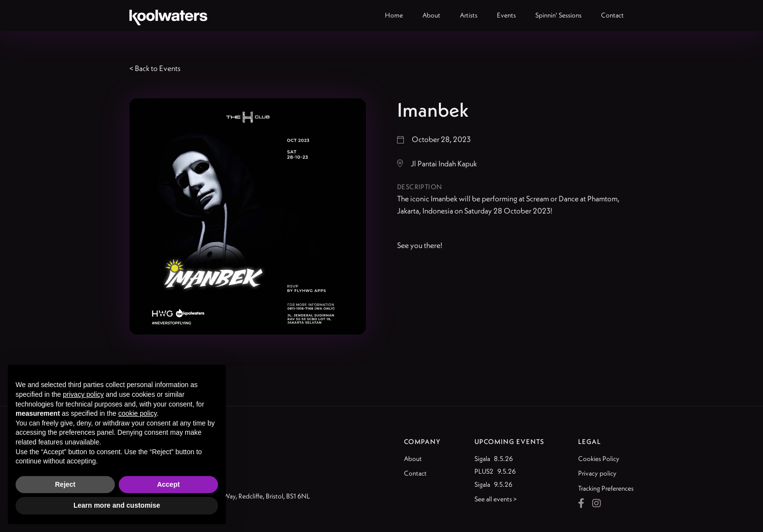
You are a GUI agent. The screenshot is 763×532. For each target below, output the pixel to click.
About (413, 459)
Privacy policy (597, 473)
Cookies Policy (599, 459)
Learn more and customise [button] (117, 505)
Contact (415, 473)
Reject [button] (65, 484)
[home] (168, 16)
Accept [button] (169, 484)
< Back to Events (155, 68)
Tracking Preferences (606, 488)
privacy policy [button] (83, 394)
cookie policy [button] (137, 413)
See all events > (496, 499)
